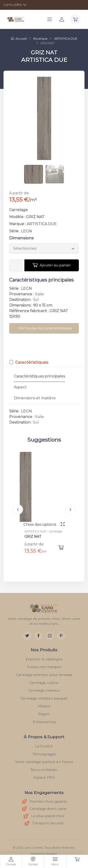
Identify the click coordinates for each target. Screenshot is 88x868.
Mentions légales (44, 854)
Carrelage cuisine (44, 683)
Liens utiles (13, 5)
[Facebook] (38, 636)
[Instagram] (50, 636)
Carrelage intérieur (44, 690)
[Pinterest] (61, 636)
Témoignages (44, 754)
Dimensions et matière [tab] (35, 398)
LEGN (27, 231)
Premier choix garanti (44, 802)
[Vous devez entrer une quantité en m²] (17, 265)
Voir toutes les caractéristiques (45, 328)
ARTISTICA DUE (42, 224)
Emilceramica (44, 722)
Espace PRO (44, 777)
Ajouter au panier (52, 265)
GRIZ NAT (33, 537)
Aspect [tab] (20, 387)
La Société (44, 746)
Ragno (44, 714)
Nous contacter (44, 770)
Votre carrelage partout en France (44, 762)
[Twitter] (27, 636)
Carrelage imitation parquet (44, 698)
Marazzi (44, 706)
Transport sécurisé (44, 824)
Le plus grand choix (44, 816)
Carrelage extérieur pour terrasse (44, 675)
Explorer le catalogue (44, 659)
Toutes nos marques (44, 667)
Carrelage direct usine (44, 809)
